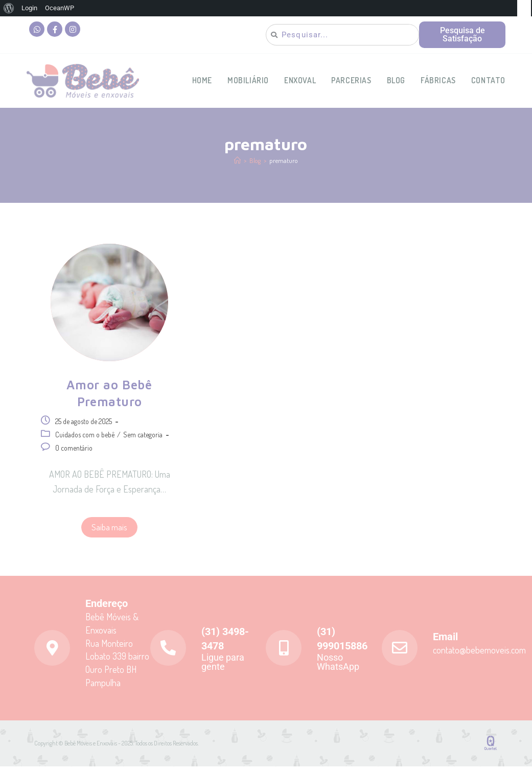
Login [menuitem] (29, 8)
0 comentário (74, 453)
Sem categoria (143, 440)
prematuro (284, 166)
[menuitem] (9, 8)
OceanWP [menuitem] (60, 8)
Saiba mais (109, 533)
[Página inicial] (237, 166)
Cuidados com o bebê (85, 440)
